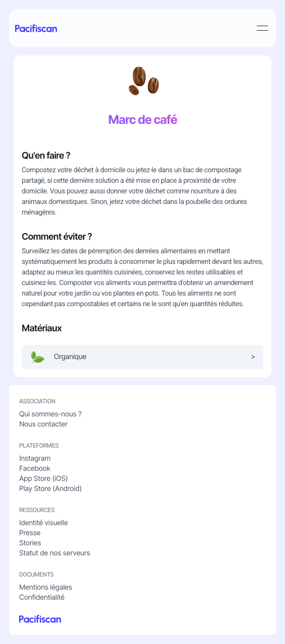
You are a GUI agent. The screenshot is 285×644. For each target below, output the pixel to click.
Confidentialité (42, 597)
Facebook (35, 469)
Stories (30, 543)
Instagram (35, 458)
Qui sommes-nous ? (50, 414)
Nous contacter (43, 424)
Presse (30, 533)
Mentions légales (46, 587)
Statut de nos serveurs (55, 553)
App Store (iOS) (44, 479)
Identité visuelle (44, 523)
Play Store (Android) (50, 489)
